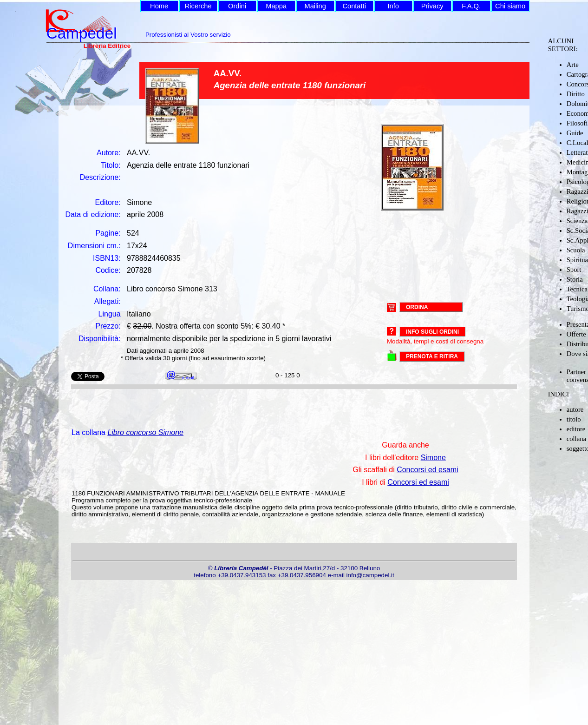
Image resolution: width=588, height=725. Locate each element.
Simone (433, 458)
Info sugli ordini (432, 332)
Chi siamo (510, 6)
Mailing (315, 6)
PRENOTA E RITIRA (432, 356)
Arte (573, 65)
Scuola (576, 250)
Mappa (276, 6)
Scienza (577, 221)
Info (393, 6)
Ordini (237, 6)
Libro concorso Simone (145, 432)
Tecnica (577, 289)
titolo (574, 419)
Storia (575, 279)
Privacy (432, 6)
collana (576, 439)
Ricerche (198, 6)
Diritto (576, 94)
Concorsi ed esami (428, 470)
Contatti (354, 6)
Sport (574, 270)
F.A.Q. (471, 6)
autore (575, 409)
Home (159, 6)
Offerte (576, 334)
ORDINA (417, 307)
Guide (575, 133)
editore (576, 429)
